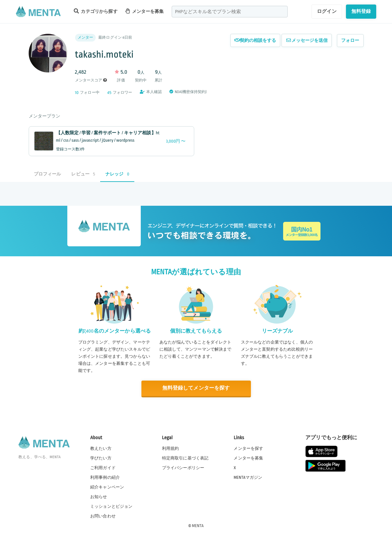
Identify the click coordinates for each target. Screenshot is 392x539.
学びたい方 (101, 458)
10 (77, 93)
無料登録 (361, 11)
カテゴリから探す (96, 11)
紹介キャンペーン (107, 487)
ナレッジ (117, 174)
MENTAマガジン (248, 477)
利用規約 (171, 448)
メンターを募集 (145, 11)
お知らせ (99, 497)
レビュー (83, 174)
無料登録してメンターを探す (196, 388)
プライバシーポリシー (183, 468)
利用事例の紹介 (105, 477)
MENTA (198, 526)
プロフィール (48, 174)
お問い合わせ (103, 516)
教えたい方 (101, 448)
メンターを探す (248, 448)
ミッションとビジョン (111, 506)
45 (109, 93)
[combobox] (230, 12)
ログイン (327, 11)
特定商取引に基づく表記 (185, 458)
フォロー (350, 40)
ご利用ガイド (103, 468)
